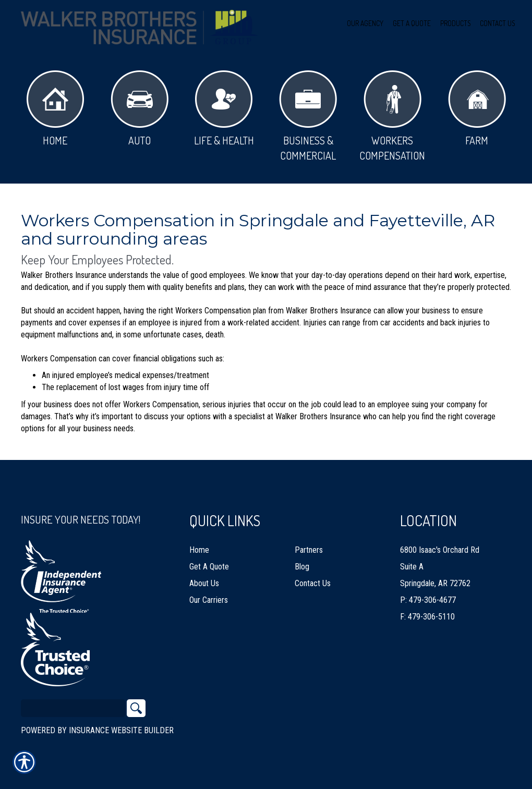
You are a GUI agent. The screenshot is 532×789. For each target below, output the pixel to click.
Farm (477, 109)
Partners (309, 550)
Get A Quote (209, 567)
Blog (302, 567)
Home (55, 109)
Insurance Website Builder (121, 730)
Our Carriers (209, 600)
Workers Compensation (392, 116)
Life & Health (224, 109)
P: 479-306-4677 (428, 600)
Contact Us (313, 583)
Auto (140, 109)
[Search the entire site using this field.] (73, 708)
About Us (204, 583)
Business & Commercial (308, 116)
